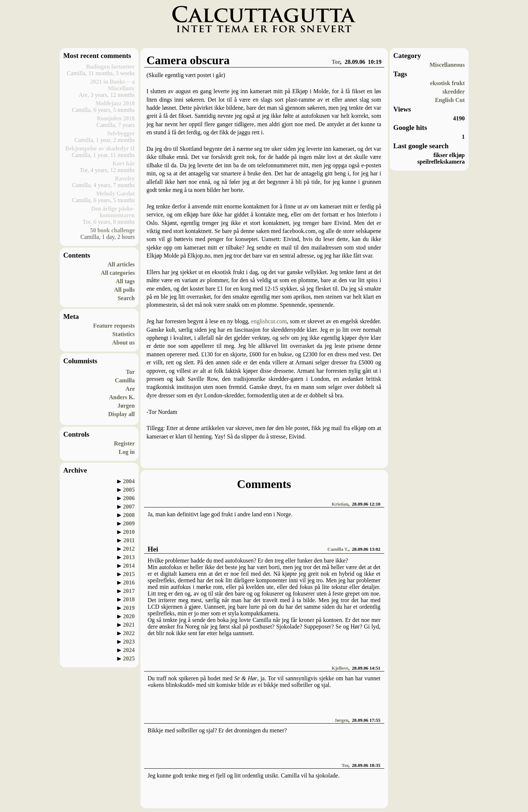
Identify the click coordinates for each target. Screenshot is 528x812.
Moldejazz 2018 (115, 103)
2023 (129, 642)
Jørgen (126, 406)
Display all (121, 414)
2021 (129, 625)
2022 (129, 633)
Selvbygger (121, 133)
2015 (129, 574)
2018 (129, 599)
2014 (129, 566)
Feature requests (114, 326)
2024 (129, 650)
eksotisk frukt (448, 83)
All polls (124, 290)
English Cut (450, 100)
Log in (126, 452)
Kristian (340, 504)
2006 (129, 498)
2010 (129, 532)
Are (130, 389)
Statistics (123, 334)
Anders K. (122, 397)
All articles (121, 264)
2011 (129, 540)
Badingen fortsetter (111, 67)
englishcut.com (269, 321)
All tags (125, 281)
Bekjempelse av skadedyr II (100, 148)
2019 (129, 608)
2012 (129, 549)
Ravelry (125, 179)
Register (124, 443)
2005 (129, 490)
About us (124, 343)
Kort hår (124, 163)
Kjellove (340, 668)
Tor (130, 372)
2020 (129, 616)
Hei (153, 549)
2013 (129, 557)
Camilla (125, 380)
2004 (129, 481)
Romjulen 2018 (116, 118)
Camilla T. (338, 549)
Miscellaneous (447, 65)
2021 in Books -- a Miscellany (113, 85)
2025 (129, 658)
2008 (129, 515)
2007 (129, 507)
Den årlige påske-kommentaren (113, 212)
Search (126, 298)
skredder (453, 92)
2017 (129, 591)
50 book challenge (113, 230)
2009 (129, 523)
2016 (129, 582)
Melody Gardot (115, 194)
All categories (118, 273)
